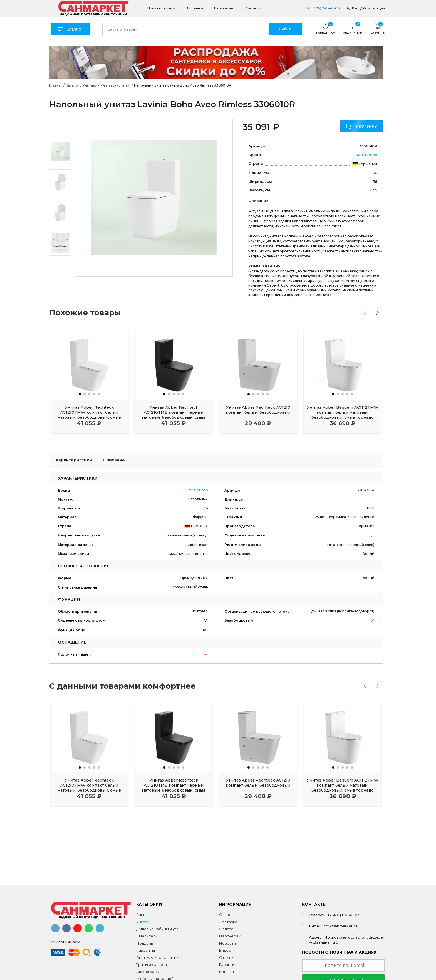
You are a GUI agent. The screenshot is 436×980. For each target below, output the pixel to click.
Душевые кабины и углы (159, 929)
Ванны (142, 915)
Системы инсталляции (157, 957)
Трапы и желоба (152, 964)
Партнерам (224, 8)
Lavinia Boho (365, 155)
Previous (61, 127)
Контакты (253, 8)
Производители (161, 8)
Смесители (147, 936)
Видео (225, 950)
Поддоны (145, 943)
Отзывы (227, 957)
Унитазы (144, 922)
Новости (227, 943)
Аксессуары (148, 972)
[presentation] (365, 313)
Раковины (146, 950)
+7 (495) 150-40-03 (322, 8)
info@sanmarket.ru (340, 926)
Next (60, 269)
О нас (225, 915)
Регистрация (374, 8)
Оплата (226, 929)
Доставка (195, 8)
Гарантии (228, 964)
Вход (356, 8)
